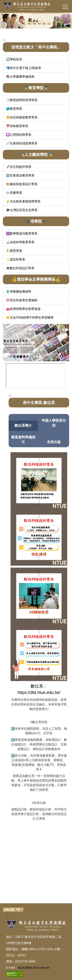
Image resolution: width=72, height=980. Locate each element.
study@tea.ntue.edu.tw (33, 968)
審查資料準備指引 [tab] (23, 440)
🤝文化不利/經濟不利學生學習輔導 (30, 318)
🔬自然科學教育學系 (20, 242)
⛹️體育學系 (14, 251)
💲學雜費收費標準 (19, 292)
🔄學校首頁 (14, 59)
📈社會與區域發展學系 (22, 143)
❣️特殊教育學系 (17, 126)
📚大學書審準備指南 (20, 77)
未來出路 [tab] (54, 442)
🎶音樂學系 (14, 193)
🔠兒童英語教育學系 (20, 175)
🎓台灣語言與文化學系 (22, 210)
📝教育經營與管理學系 (22, 100)
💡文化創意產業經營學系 (23, 201)
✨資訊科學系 (16, 259)
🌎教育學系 (14, 109)
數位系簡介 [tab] (23, 425)
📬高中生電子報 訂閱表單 (24, 68)
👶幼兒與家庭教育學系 (22, 117)
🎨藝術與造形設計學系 (22, 184)
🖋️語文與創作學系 (19, 167)
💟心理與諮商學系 (19, 135)
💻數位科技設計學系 (20, 268)
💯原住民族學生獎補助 (22, 300)
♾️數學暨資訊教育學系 (22, 234)
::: (4, 40)
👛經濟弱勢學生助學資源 (23, 309)
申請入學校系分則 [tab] (54, 423)
